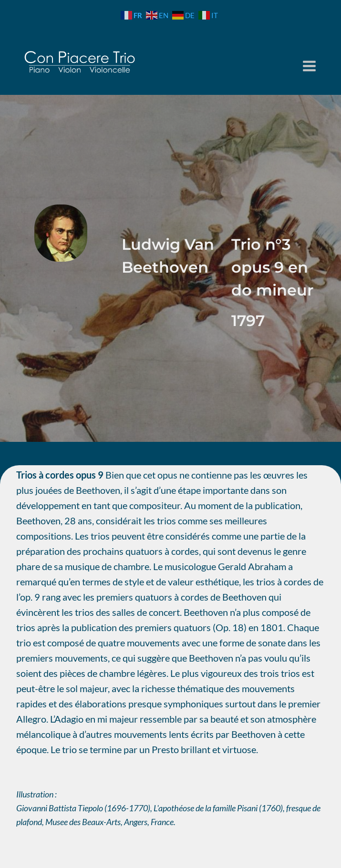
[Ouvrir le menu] (309, 66)
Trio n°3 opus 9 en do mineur (272, 267)
